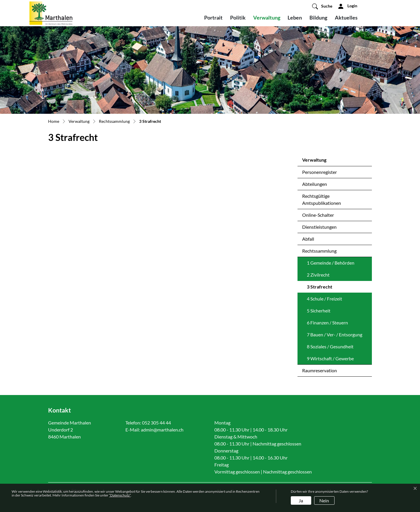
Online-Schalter (318, 215)
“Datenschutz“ (120, 495)
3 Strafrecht (322, 288)
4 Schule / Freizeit (324, 299)
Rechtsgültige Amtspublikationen (322, 199)
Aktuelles (346, 18)
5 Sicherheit (319, 311)
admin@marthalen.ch (162, 430)
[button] (322, 6)
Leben (295, 18)
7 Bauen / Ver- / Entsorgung (335, 334)
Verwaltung (267, 18)
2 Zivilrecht (318, 275)
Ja (301, 500)
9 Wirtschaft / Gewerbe (330, 358)
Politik (238, 18)
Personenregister (320, 172)
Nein (324, 500)
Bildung (318, 18)
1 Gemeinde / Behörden (331, 263)
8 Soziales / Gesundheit (330, 346)
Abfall (308, 239)
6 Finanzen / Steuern (327, 323)
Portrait (213, 18)
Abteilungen (315, 184)
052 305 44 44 (156, 423)
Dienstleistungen (319, 227)
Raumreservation (320, 370)
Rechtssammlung (319, 251)
